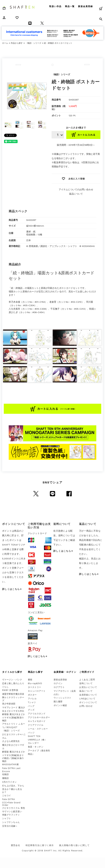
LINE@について (87, 699)
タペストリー (35, 687)
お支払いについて (88, 687)
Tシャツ (32, 702)
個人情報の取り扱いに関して (74, 845)
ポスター (32, 695)
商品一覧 (70, 6)
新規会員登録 (85, 6)
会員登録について (88, 695)
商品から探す (35, 672)
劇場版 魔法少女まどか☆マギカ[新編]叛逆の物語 (14, 717)
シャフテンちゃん (11, 822)
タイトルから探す (12, 672)
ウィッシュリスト (63, 698)
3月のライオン (9, 782)
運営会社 (16, 845)
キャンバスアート (37, 691)
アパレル (32, 699)
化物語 (5, 774)
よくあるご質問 (87, 680)
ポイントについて (88, 702)
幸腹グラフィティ (11, 815)
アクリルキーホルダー (39, 717)
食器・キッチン (36, 747)
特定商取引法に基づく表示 (40, 845)
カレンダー (33, 743)
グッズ (31, 710)
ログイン (58, 683)
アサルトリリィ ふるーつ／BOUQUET (14, 726)
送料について (86, 683)
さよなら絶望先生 (11, 741)
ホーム (5, 43)
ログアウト (59, 687)
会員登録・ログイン (65, 672)
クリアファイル (36, 725)
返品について (76, 194)
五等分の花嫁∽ (10, 826)
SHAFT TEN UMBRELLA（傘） (37, 738)
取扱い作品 (55, 6)
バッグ (31, 706)
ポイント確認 (60, 705)
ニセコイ (7, 795)
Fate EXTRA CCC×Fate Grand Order (11, 802)
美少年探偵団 (9, 704)
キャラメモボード (37, 721)
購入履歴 (58, 702)
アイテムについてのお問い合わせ (76, 189)
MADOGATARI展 (10, 764)
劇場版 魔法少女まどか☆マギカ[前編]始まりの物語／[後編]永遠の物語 (14, 756)
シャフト (7, 818)
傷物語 (5, 778)
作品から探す (17, 43)
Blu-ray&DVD (35, 683)
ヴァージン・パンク (12, 680)
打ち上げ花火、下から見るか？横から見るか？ (13, 789)
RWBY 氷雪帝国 (10, 690)
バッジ (31, 733)
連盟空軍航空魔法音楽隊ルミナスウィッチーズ (13, 697)
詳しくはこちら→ (12, 589)
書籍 (30, 680)
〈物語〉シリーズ (33, 43)
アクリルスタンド (37, 714)
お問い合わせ (86, 706)
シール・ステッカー (38, 729)
